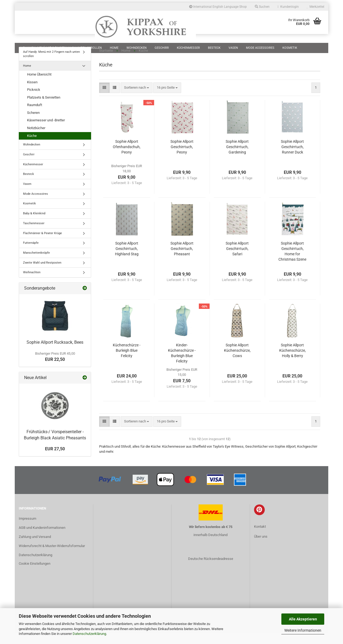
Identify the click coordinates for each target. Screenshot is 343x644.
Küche (32, 146)
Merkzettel (316, 7)
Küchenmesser (188, 48)
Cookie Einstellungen (35, 574)
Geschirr (162, 48)
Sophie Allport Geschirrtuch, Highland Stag (127, 259)
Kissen (32, 93)
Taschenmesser (34, 234)
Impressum (27, 529)
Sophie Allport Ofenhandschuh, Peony (127, 158)
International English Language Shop (218, 7)
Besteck (214, 48)
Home (114, 48)
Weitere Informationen (303, 630)
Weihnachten (32, 283)
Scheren (33, 123)
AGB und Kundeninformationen (42, 538)
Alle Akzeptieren (303, 619)
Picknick (34, 100)
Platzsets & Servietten (44, 108)
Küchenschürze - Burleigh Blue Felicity (127, 361)
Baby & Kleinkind (34, 224)
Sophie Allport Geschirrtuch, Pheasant (182, 259)
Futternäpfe (31, 254)
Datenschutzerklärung (89, 634)
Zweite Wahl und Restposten (42, 273)
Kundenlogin (288, 7)
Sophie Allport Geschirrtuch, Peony (182, 158)
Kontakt (260, 537)
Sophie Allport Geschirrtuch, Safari (237, 259)
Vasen (233, 48)
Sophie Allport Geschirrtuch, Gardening (237, 158)
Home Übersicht (39, 85)
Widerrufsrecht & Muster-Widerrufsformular (52, 557)
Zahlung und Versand (35, 547)
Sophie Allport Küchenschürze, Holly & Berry (292, 361)
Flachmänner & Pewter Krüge (42, 244)
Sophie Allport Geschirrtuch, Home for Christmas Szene (292, 262)
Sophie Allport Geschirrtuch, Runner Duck (292, 158)
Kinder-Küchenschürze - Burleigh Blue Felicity (182, 364)
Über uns (261, 547)
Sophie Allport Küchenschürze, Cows (237, 361)
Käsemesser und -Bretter (46, 131)
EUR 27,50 (55, 460)
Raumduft (35, 116)
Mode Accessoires (260, 48)
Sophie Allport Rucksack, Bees (55, 353)
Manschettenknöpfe (36, 263)
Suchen (262, 7)
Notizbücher (36, 139)
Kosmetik (290, 48)
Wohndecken (137, 48)
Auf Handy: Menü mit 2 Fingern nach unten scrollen (61, 48)
